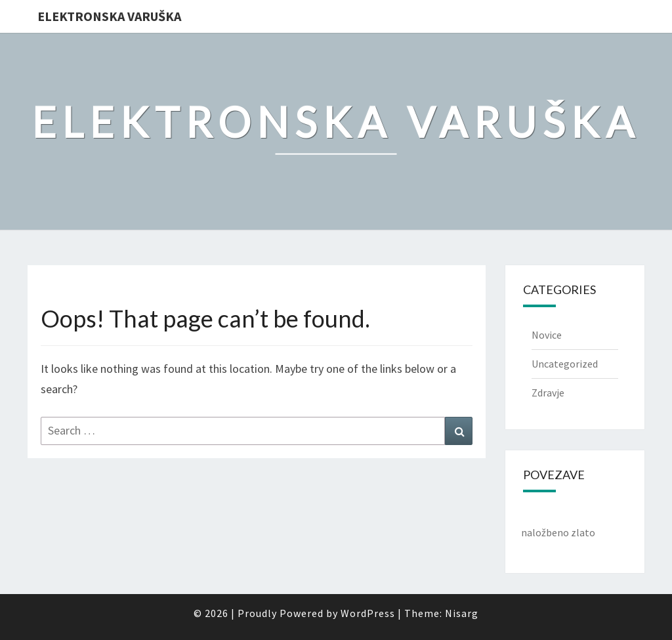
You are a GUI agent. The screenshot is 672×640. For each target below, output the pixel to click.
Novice (547, 335)
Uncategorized (565, 364)
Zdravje (548, 393)
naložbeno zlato (558, 532)
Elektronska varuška (109, 16)
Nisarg (462, 613)
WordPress (368, 613)
